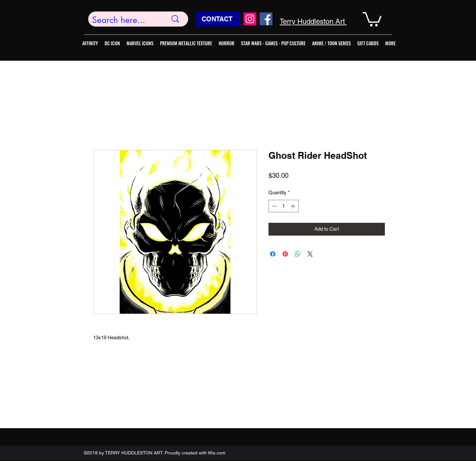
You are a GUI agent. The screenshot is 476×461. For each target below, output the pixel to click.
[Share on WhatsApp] (298, 254)
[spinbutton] (284, 206)
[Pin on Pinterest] (285, 254)
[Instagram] (250, 19)
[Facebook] (266, 19)
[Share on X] (310, 254)
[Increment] (294, 206)
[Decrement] (274, 206)
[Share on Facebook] (273, 254)
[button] (372, 19)
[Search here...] (125, 20)
